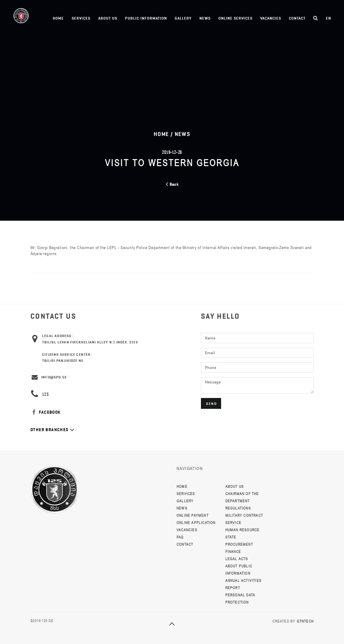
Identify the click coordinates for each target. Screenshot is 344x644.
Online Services (235, 18)
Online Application (196, 523)
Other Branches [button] (52, 430)
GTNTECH (305, 621)
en (328, 18)
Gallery (183, 18)
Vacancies (271, 18)
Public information (146, 18)
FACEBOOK (46, 412)
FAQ (180, 537)
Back (172, 184)
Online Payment (192, 516)
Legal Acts (237, 559)
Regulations (238, 508)
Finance (233, 552)
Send (211, 404)
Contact (297, 18)
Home (58, 18)
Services (81, 18)
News (205, 18)
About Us (108, 18)
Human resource (242, 530)
